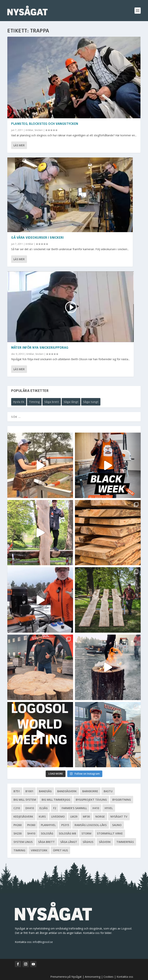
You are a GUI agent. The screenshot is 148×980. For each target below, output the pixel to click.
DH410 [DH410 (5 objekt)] (30, 808)
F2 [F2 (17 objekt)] (55, 808)
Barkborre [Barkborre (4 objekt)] (90, 791)
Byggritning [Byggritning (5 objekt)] (122, 800)
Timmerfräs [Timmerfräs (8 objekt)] (125, 842)
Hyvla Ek (19, 402)
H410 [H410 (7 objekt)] (96, 808)
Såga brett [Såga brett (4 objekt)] (46, 842)
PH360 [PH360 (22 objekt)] (31, 825)
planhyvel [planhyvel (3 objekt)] (48, 825)
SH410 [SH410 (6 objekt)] (31, 833)
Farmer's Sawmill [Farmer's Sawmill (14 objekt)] (74, 808)
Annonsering (93, 977)
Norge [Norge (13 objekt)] (100, 817)
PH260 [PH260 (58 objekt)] (18, 825)
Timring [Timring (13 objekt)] (19, 850)
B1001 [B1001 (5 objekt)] (29, 791)
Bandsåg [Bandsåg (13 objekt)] (45, 791)
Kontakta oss (125, 977)
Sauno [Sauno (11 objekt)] (117, 825)
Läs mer (19, 145)
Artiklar (29, 130)
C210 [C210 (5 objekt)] (17, 808)
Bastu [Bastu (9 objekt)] (108, 791)
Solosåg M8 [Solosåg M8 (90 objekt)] (67, 833)
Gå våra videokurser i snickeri (37, 238)
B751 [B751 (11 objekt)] (17, 791)
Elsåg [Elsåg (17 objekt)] (44, 808)
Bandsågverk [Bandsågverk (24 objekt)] (67, 791)
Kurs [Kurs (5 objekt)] (42, 817)
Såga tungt (91, 402)
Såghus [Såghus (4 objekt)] (88, 842)
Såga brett (52, 402)
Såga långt (71, 402)
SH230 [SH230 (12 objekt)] (18, 833)
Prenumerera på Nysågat (66, 977)
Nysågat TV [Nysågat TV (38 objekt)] (119, 817)
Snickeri (39, 130)
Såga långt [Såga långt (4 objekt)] (69, 842)
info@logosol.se (43, 942)
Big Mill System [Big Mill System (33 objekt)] (25, 800)
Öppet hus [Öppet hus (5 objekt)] (60, 850)
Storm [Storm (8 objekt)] (86, 833)
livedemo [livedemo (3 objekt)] (58, 817)
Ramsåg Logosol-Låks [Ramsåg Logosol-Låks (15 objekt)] (91, 825)
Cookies (109, 977)
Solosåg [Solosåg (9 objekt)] (47, 833)
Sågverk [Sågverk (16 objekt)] (105, 842)
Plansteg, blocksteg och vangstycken (45, 124)
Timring (34, 402)
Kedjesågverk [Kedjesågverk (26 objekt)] (23, 817)
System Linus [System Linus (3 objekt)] (23, 842)
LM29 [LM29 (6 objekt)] (74, 817)
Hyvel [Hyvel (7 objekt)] (109, 808)
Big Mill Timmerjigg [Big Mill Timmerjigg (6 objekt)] (56, 800)
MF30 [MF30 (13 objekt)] (86, 817)
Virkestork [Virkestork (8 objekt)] (39, 850)
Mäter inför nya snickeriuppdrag (40, 348)
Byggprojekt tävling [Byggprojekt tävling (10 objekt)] (91, 800)
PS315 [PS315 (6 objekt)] (65, 825)
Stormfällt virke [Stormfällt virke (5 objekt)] (110, 833)
